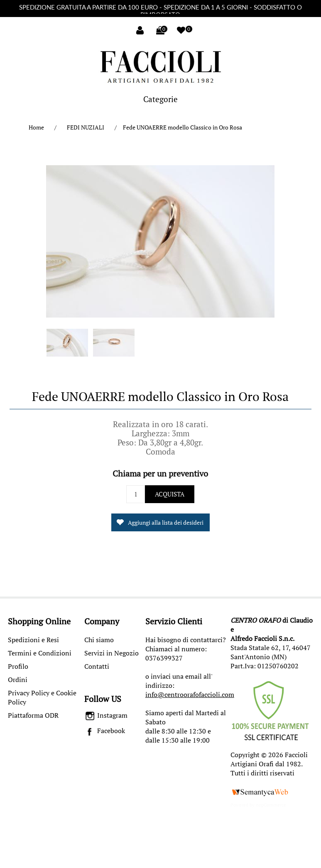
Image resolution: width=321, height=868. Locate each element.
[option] (67, 345)
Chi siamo (99, 640)
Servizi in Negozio (111, 653)
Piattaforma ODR (33, 715)
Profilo (18, 666)
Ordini (18, 680)
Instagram (106, 715)
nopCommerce (271, 805)
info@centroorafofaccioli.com (190, 694)
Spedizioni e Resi (33, 640)
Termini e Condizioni (40, 653)
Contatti (97, 666)
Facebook (105, 731)
